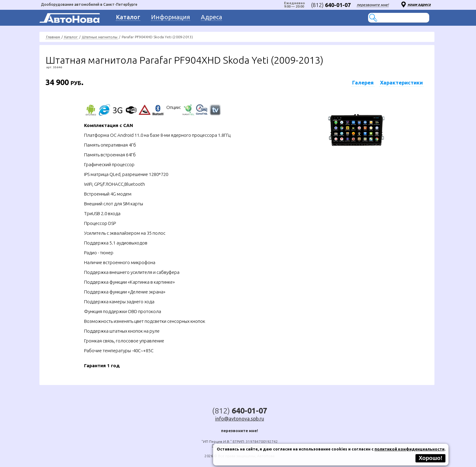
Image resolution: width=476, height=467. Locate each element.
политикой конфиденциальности (410, 449)
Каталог (71, 37)
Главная (53, 37)
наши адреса (419, 4)
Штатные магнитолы (100, 37)
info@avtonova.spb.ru (240, 419)
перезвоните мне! (373, 5)
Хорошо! (430, 458)
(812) (331, 5)
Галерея (363, 82)
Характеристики (401, 82)
